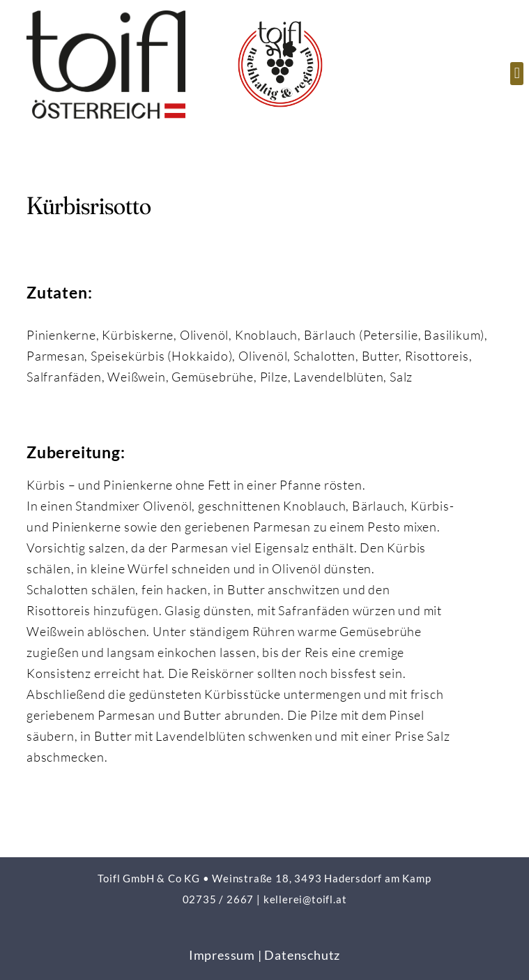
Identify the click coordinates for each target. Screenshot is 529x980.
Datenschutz (302, 955)
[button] (517, 74)
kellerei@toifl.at (305, 899)
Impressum (222, 955)
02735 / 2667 (219, 899)
